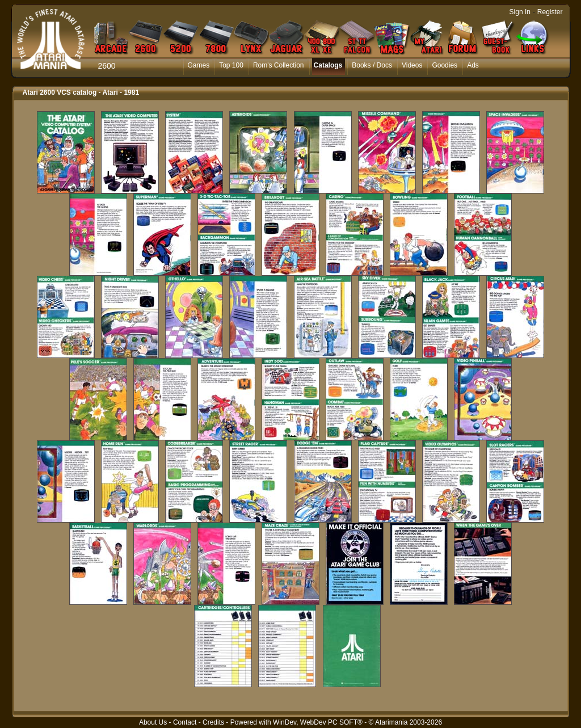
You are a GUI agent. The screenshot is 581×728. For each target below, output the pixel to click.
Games (199, 65)
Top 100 (231, 65)
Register (550, 12)
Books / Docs (372, 65)
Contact (185, 722)
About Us (153, 722)
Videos (412, 65)
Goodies (445, 65)
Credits (213, 722)
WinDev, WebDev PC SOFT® (318, 722)
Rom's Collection (279, 65)
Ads (473, 65)
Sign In (520, 12)
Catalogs (328, 65)
